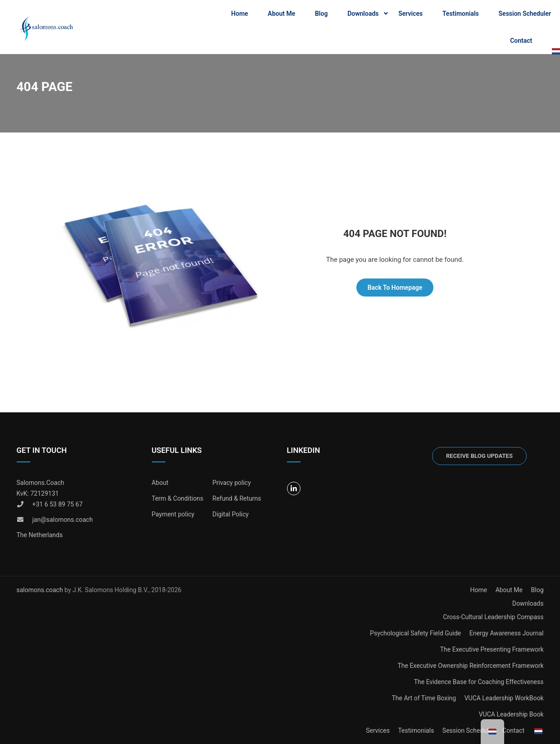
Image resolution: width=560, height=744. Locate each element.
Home (240, 14)
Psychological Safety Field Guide (415, 633)
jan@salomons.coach (63, 520)
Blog (321, 14)
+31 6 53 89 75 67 (58, 504)
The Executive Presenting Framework (492, 649)
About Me (281, 14)
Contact (521, 41)
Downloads (363, 14)
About (160, 483)
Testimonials (461, 14)
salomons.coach (41, 590)
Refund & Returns (237, 498)
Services (410, 14)
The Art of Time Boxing (424, 698)
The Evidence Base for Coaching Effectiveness (479, 682)
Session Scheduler (525, 14)
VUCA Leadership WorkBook (504, 698)
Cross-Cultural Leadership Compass (493, 617)
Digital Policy (231, 514)
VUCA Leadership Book (511, 714)
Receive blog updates (479, 456)
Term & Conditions (178, 498)
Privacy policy (232, 483)
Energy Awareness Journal (507, 633)
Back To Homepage (395, 288)
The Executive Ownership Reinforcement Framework (470, 666)
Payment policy (173, 514)
